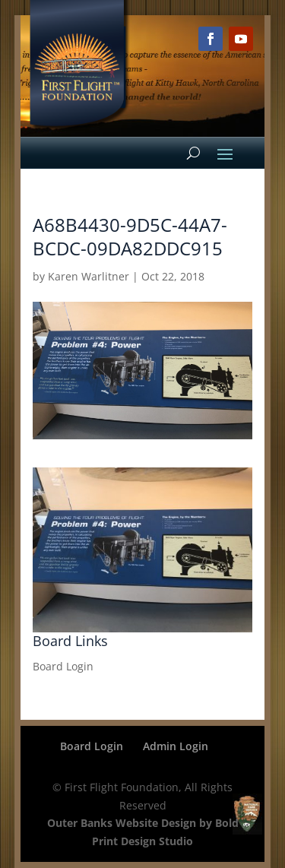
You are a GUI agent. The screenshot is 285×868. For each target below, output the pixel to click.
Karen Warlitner (89, 276)
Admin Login (176, 746)
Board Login (63, 666)
